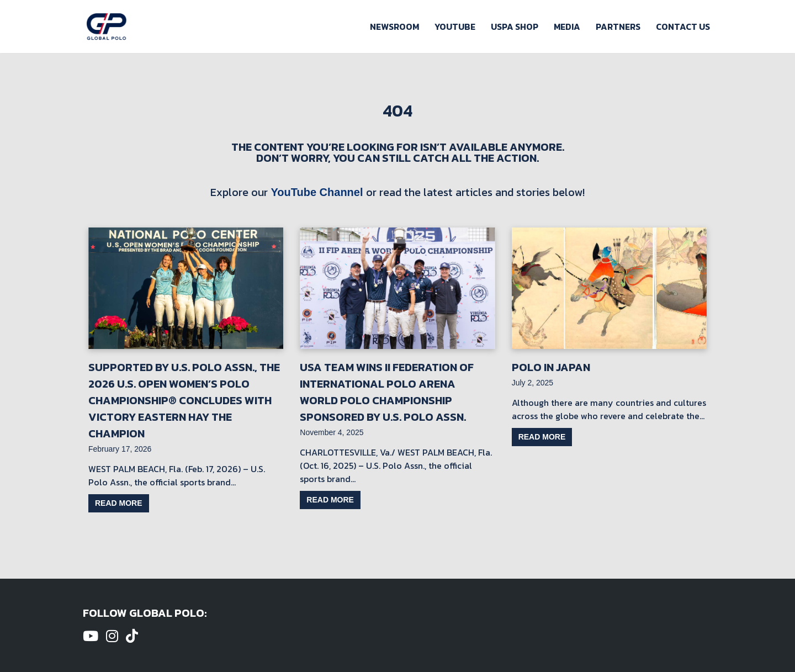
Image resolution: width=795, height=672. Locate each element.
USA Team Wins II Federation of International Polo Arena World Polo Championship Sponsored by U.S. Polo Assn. (387, 392)
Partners (618, 27)
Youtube (455, 27)
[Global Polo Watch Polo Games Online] (107, 27)
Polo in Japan (551, 367)
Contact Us (683, 27)
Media (567, 27)
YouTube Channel (317, 192)
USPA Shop (515, 27)
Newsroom (394, 27)
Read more (119, 503)
